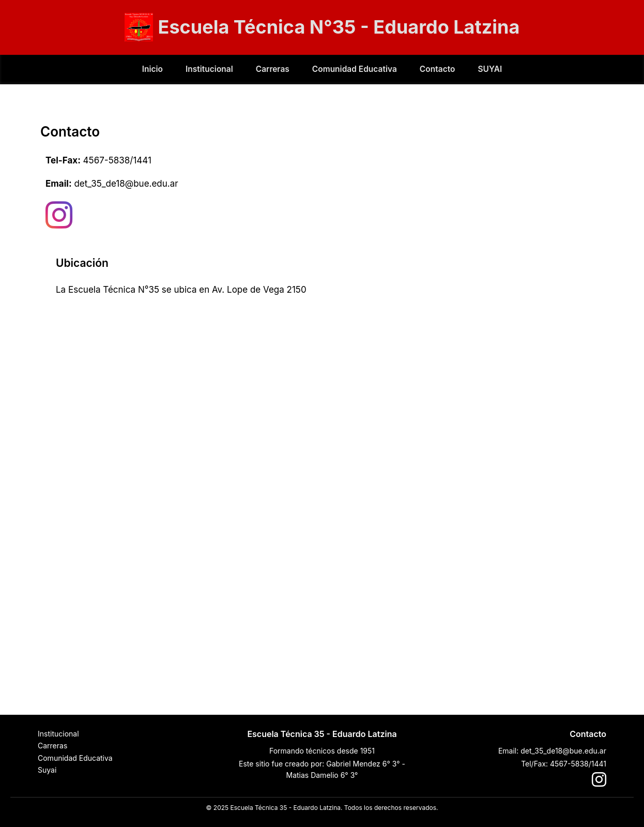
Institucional (209, 69)
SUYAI (490, 69)
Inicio (152, 69)
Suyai (47, 770)
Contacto (438, 69)
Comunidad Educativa (355, 69)
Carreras (273, 69)
